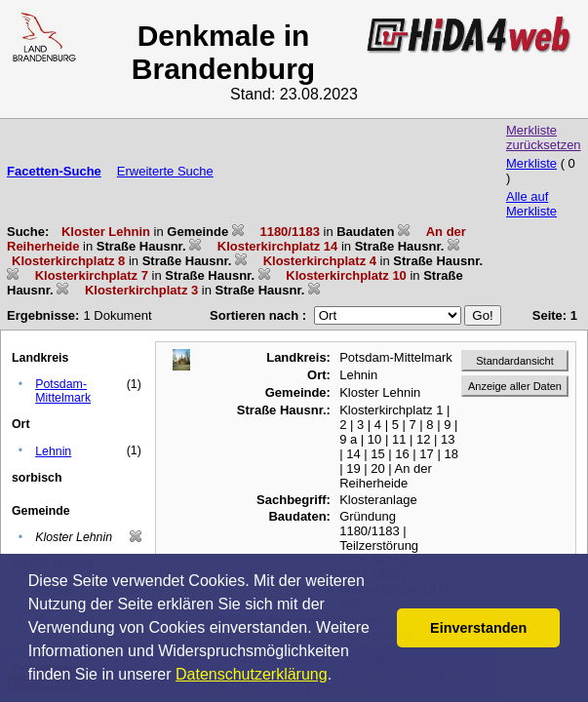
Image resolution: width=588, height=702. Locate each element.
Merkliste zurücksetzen (544, 137)
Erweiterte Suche (165, 171)
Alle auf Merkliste (531, 204)
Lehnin (53, 451)
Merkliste (531, 163)
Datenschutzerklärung (252, 674)
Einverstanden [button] (478, 628)
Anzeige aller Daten (515, 386)
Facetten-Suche (54, 171)
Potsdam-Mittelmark (63, 391)
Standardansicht (515, 361)
